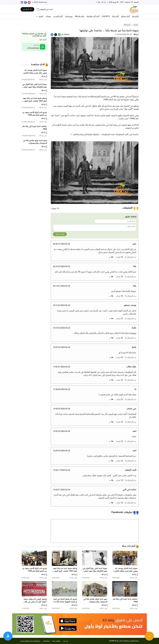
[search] (45, 9)
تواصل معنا (56, 641)
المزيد (40, 16)
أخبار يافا (115, 16)
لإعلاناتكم (46, 641)
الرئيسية (135, 16)
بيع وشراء (69, 16)
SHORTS (106, 16)
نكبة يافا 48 (80, 16)
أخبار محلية (125, 16)
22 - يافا (102, 2)
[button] (120, 257)
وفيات (48, 16)
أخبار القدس (58, 16)
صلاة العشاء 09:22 (40, 2)
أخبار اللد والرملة (93, 16)
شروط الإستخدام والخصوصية (30, 641)
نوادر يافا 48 (127, 25)
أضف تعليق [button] (60, 234)
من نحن (65, 641)
